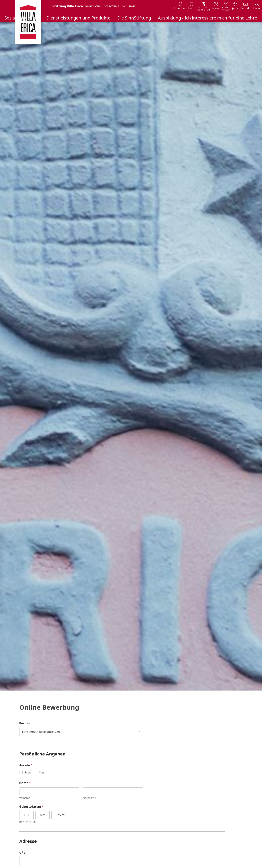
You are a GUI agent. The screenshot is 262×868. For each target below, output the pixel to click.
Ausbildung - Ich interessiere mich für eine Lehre (207, 18)
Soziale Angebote (22, 18)
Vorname (25, 798)
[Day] (26, 815)
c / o (22, 853)
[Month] (43, 815)
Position (25, 723)
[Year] (61, 815)
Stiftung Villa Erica (68, 6)
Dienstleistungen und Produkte (78, 18)
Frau (28, 772)
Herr (43, 772)
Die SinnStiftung (134, 18)
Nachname (89, 798)
